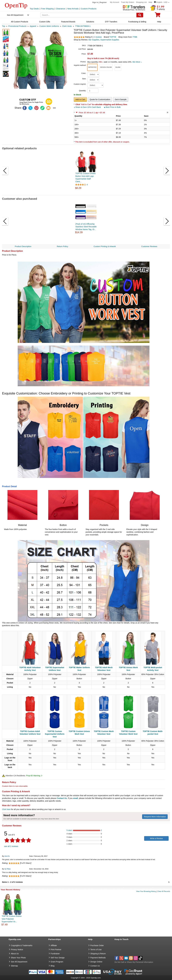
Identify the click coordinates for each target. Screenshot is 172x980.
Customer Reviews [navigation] (149, 246)
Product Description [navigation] (23, 246)
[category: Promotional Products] (17, 26)
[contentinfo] (16, 6)
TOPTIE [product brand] (113, 37)
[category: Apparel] (33, 26)
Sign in (95, 2)
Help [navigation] (159, 22)
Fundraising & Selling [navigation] (137, 22)
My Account (115, 2)
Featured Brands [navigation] (68, 22)
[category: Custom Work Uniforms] (49, 26)
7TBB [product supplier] (135, 37)
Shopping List (141, 2)
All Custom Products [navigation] (19, 22)
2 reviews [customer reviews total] (98, 37)
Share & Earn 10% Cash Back (88, 107)
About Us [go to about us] (15, 954)
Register (103, 2)
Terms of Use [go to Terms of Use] (96, 950)
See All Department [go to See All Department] (19, 962)
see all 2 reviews (11, 846)
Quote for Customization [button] (100, 99)
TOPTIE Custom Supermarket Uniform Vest (55, 734)
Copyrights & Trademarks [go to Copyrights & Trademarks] (22, 945)
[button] (162, 2)
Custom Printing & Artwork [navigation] (105, 246)
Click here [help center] (6, 809)
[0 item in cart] (158, 16)
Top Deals (34, 9)
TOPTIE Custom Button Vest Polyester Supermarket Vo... (12, 919)
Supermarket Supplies (110, 40)
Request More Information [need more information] (155, 817)
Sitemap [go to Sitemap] (14, 966)
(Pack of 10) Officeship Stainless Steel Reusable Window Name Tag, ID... (86, 227)
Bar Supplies (94, 40)
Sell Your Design (58, 958)
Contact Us (62, 798)
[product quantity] (93, 91)
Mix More (137, 62)
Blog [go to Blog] (53, 966)
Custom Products (89, 9)
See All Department (15, 15)
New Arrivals (73, 9)
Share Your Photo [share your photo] (18, 958)
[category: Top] (4, 26)
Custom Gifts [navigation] (45, 22)
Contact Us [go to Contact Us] (95, 966)
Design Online (96, 962)
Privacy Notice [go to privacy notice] (17, 950)
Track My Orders (128, 2)
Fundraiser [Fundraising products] (55, 954)
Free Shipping (47, 9)
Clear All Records (164, 891)
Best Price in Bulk (112, 107)
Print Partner (56, 950)
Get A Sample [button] (121, 99)
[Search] (140, 15)
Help (150, 2)
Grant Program (57, 962)
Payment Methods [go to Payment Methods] (98, 958)
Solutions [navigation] (90, 22)
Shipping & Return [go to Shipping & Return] (98, 954)
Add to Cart (80, 99)
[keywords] (88, 15)
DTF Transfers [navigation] (111, 22)
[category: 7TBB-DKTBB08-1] (83, 26)
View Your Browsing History (146, 891)
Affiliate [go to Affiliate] (54, 945)
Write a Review (156, 838)
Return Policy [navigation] (62, 246)
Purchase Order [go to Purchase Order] (97, 945)
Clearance (60, 9)
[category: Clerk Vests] (67, 26)
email (76, 798)
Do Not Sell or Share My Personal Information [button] (134, 962)
